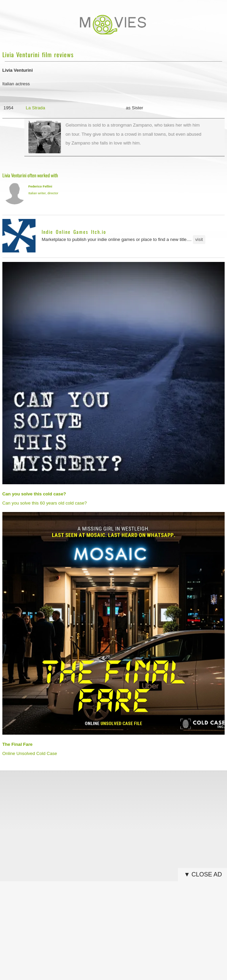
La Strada (35, 108)
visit (199, 239)
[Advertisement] (114, 823)
